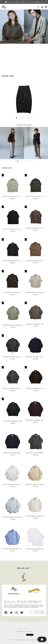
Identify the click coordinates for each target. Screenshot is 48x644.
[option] (24, 27)
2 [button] (17, 118)
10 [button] (33, 118)
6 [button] (25, 118)
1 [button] (15, 118)
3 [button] (19, 118)
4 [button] (21, 118)
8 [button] (29, 118)
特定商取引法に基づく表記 (24, 632)
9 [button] (31, 118)
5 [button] (23, 118)
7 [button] (27, 118)
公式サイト (37, 612)
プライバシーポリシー (24, 628)
